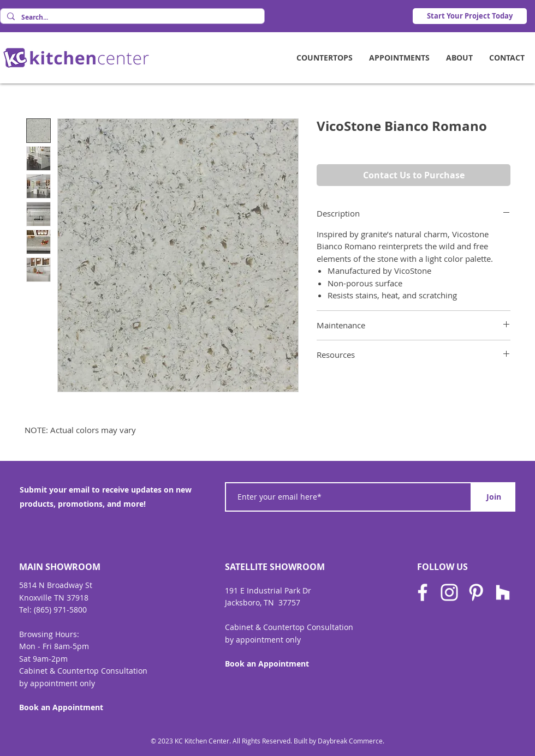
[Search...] (131, 18)
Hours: (67, 634)
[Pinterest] (476, 592)
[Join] (494, 497)
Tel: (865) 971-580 (51, 610)
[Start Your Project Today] (470, 16)
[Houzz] (503, 592)
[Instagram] (449, 592)
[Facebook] (423, 592)
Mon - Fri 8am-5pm (54, 646)
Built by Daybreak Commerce (338, 741)
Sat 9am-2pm (43, 659)
